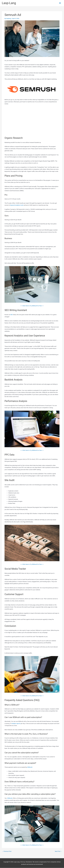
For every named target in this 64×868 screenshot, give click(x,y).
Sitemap (23, 862)
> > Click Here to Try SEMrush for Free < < (32, 306)
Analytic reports (16, 723)
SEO (12, 315)
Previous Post (7, 851)
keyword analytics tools (17, 205)
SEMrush (30, 767)
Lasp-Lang (9, 3)
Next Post (58, 851)
